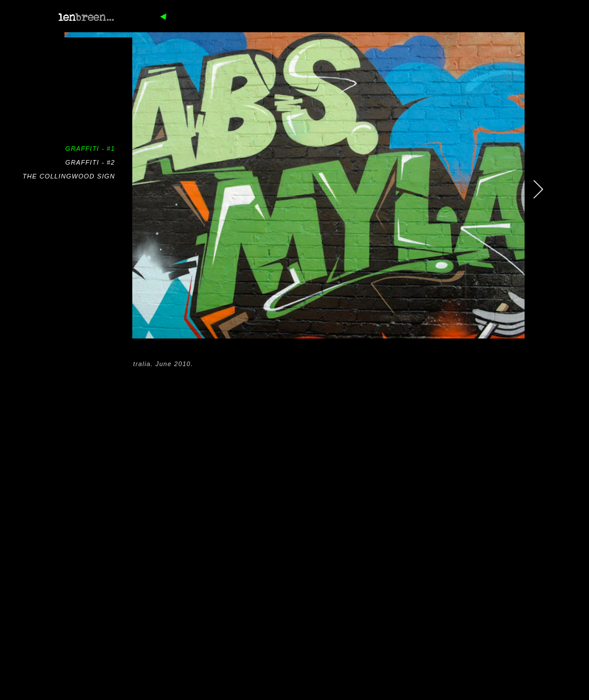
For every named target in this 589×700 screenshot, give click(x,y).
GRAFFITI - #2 (90, 162)
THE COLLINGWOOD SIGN (69, 176)
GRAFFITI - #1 (90, 149)
